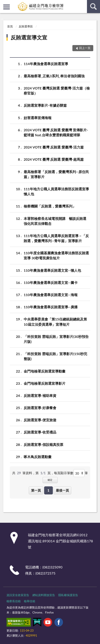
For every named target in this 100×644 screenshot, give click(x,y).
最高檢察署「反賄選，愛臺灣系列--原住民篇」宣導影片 (56, 174)
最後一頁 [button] (62, 490)
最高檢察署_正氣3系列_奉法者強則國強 (54, 76)
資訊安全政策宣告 (18, 595)
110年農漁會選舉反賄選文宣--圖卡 (51, 282)
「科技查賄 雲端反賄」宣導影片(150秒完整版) (55, 356)
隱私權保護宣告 (68, 595)
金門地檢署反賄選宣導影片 (45, 383)
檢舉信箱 (30, 601)
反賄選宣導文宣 (29, 37)
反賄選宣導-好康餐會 (40, 408)
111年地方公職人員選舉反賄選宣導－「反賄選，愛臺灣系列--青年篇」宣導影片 (56, 238)
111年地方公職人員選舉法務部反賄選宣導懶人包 (56, 191)
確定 (50, 480)
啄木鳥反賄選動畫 (38, 457)
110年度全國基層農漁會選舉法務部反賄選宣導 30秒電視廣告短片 (56, 255)
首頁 (10, 26)
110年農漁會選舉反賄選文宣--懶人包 (52, 270)
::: (3, 3)
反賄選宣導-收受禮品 (40, 432)
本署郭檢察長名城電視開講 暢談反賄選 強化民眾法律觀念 (57, 221)
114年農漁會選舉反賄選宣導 (46, 64)
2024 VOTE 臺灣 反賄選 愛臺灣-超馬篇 (54, 159)
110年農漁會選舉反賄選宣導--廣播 (51, 307)
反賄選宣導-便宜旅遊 (40, 420)
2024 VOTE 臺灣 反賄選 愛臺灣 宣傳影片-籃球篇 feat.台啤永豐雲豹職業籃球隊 (56, 132)
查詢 (93, 7)
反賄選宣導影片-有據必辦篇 (45, 105)
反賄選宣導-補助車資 (40, 395)
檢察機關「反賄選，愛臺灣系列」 (50, 206)
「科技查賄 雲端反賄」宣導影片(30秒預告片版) (56, 339)
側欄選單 (7, 7)
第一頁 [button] (36, 490)
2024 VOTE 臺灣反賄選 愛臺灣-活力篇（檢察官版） (57, 90)
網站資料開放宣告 (44, 595)
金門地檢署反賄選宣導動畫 (45, 371)
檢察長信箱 (14, 601)
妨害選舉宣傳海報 (38, 118)
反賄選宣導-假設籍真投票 (43, 444)
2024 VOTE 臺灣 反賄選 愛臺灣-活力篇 (54, 147)
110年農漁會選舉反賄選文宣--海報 (51, 295)
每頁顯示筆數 (64, 473)
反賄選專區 (26, 26)
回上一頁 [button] (85, 48)
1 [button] (48, 490)
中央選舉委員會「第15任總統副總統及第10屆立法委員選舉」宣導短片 (55, 321)
